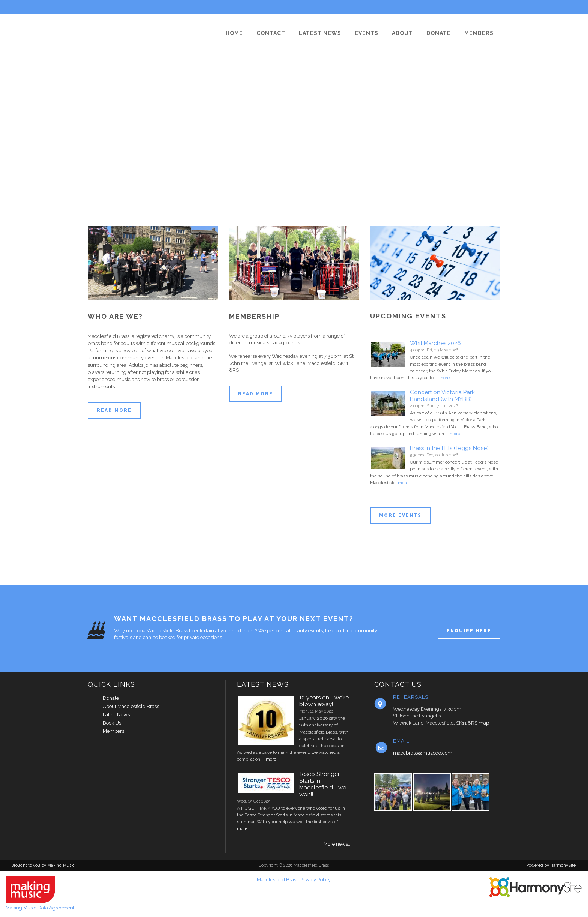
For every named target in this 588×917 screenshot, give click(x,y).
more (444, 378)
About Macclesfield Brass (131, 706)
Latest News (116, 715)
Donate (111, 698)
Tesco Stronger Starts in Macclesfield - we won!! (323, 784)
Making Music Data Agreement (40, 908)
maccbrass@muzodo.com (423, 753)
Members (113, 731)
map (484, 723)
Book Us (112, 723)
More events (400, 515)
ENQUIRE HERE (469, 631)
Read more (114, 410)
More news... (337, 844)
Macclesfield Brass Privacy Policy (294, 880)
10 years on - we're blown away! (324, 701)
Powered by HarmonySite (551, 865)
